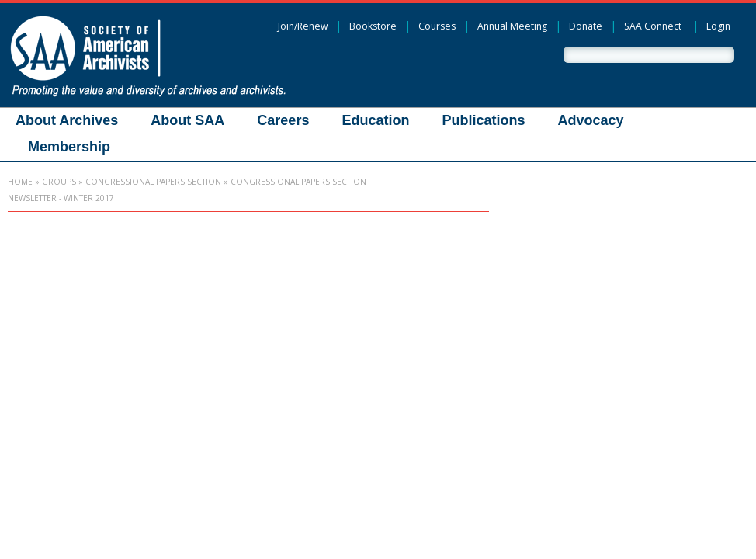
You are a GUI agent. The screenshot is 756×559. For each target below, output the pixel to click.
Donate (586, 26)
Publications (483, 120)
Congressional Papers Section (153, 182)
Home (20, 182)
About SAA (187, 120)
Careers (283, 120)
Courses (437, 26)
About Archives (67, 120)
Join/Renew (303, 26)
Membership (69, 147)
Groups (59, 182)
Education (375, 120)
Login (718, 26)
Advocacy (590, 120)
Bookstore (373, 26)
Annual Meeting (512, 26)
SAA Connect (653, 26)
